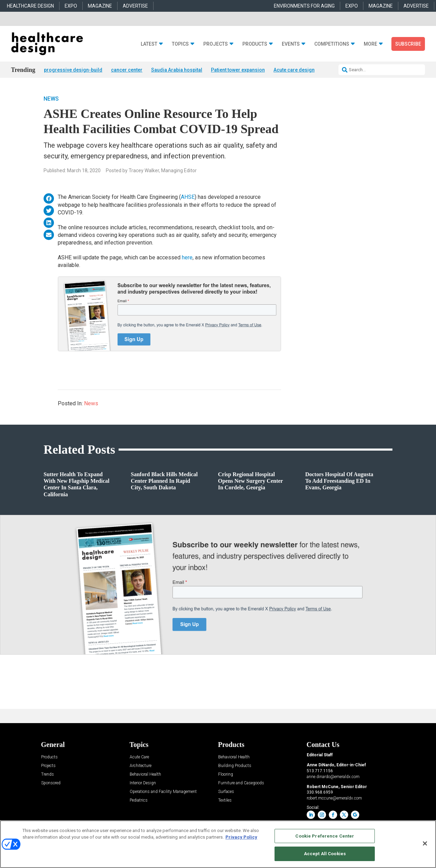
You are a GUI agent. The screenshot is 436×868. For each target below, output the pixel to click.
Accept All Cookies (325, 854)
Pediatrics (139, 801)
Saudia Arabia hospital (177, 70)
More (370, 44)
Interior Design (143, 784)
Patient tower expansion (238, 70)
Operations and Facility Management (163, 792)
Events (291, 44)
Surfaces (226, 792)
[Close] (425, 843)
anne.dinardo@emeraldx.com (333, 777)
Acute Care (139, 758)
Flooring (226, 775)
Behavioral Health (145, 775)
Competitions (332, 44)
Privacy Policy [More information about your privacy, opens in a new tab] (241, 837)
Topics (180, 44)
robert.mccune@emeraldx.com (334, 798)
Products (255, 44)
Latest (149, 44)
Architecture (141, 767)
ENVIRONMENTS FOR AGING (304, 6)
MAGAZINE (100, 6)
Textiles (225, 801)
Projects (216, 44)
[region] (218, 844)
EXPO (71, 6)
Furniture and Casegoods (241, 784)
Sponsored (51, 784)
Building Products (235, 767)
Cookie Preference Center (325, 836)
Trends (48, 775)
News (51, 99)
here (187, 258)
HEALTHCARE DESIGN (30, 6)
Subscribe (408, 44)
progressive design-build (73, 70)
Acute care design (294, 70)
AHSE (188, 198)
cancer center (127, 70)
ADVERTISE (135, 6)
